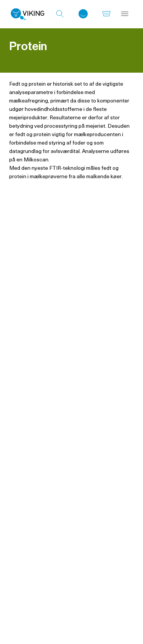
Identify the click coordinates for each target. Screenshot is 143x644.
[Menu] (125, 14)
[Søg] (60, 14)
